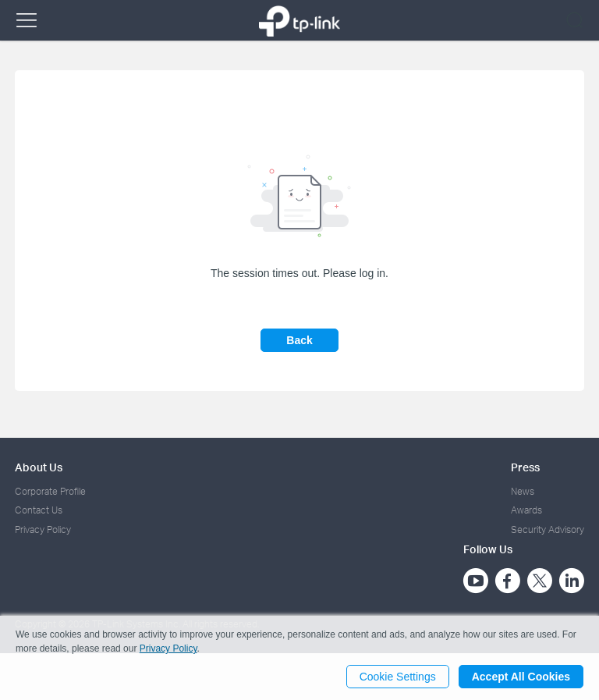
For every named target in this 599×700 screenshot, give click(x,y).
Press (525, 467)
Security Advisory (548, 529)
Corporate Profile (50, 491)
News (523, 491)
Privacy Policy (43, 529)
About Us (39, 467)
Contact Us (39, 510)
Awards (526, 510)
